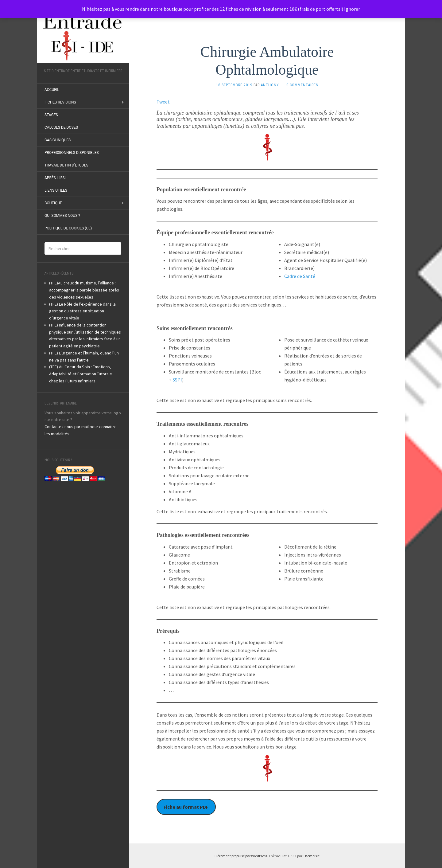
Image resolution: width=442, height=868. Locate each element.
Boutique (53, 203)
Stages (51, 115)
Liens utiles (56, 190)
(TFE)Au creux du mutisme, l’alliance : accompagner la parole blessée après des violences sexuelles (84, 290)
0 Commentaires (302, 85)
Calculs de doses (61, 127)
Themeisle (311, 856)
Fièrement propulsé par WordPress (241, 856)
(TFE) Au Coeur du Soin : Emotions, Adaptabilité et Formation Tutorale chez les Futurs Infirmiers (81, 374)
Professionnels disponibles (72, 153)
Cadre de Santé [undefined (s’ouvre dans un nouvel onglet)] (300, 276)
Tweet (163, 102)
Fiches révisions (60, 102)
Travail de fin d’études (66, 165)
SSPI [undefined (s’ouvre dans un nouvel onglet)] (177, 380)
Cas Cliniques (58, 140)
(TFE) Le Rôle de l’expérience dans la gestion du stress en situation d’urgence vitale (82, 311)
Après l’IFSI (55, 178)
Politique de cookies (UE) (68, 228)
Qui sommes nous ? (62, 216)
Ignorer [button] (352, 9)
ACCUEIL (52, 90)
